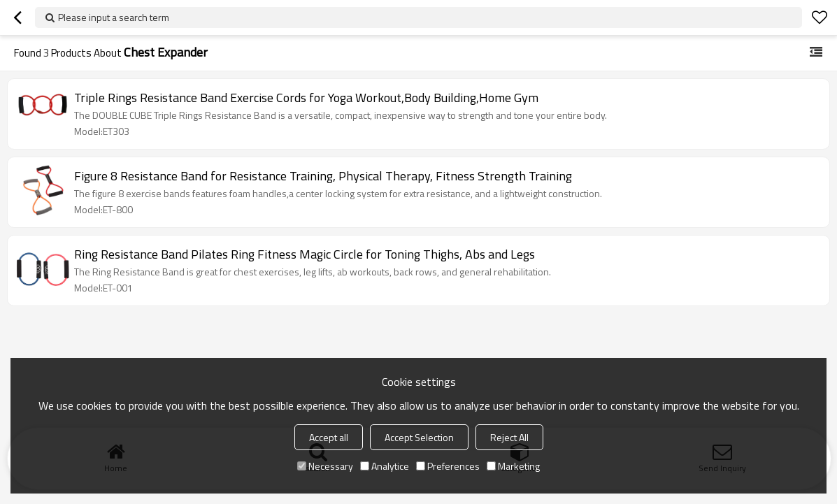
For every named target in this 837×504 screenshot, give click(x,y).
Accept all (329, 437)
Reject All (509, 437)
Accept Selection (419, 437)
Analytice (385, 466)
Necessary (325, 466)
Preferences (448, 466)
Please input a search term (114, 17)
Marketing (513, 466)
